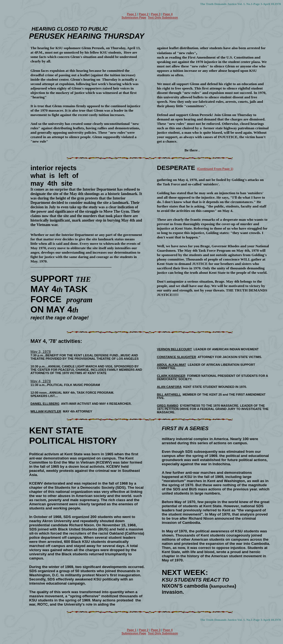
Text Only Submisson (163, 17)
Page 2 (144, 14)
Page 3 (156, 14)
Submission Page (134, 17)
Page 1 (132, 14)
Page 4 (168, 14)
